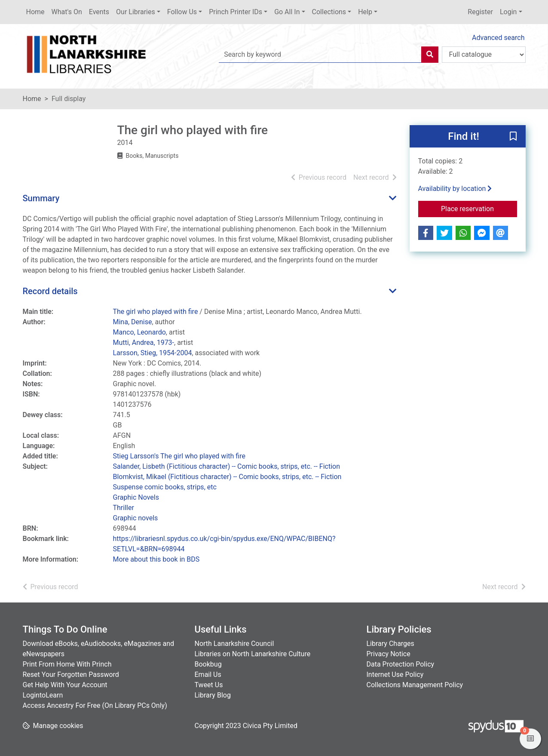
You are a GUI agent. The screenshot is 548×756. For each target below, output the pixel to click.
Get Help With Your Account (65, 685)
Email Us (208, 675)
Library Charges (390, 644)
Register (480, 12)
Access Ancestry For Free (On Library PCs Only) (95, 705)
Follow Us (182, 12)
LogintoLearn (43, 695)
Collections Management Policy (415, 685)
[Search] (430, 55)
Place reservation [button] (479, 208)
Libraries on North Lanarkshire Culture (253, 654)
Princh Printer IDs (236, 12)
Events (99, 12)
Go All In (287, 12)
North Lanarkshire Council (234, 644)
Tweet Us (209, 685)
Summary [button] (41, 198)
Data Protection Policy (401, 664)
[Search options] (484, 55)
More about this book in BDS (156, 559)
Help (365, 12)
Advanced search (498, 38)
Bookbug (208, 664)
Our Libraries (136, 12)
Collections (329, 12)
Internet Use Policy (395, 675)
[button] (513, 137)
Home (35, 12)
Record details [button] (50, 291)
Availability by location (455, 189)
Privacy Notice (389, 654)
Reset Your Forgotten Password (71, 675)
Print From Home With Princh (67, 664)
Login (508, 12)
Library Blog (213, 695)
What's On (67, 12)
